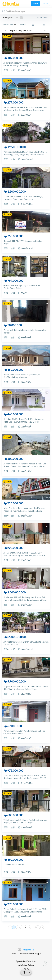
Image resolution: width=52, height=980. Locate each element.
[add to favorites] (47, 36)
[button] (21, 18)
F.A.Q (26, 969)
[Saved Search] (34, 25)
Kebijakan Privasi (26, 965)
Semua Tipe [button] (8, 25)
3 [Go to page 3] (22, 927)
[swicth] (26, 972)
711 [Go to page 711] (38, 927)
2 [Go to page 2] (18, 927)
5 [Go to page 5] (29, 927)
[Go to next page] (42, 927)
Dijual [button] (21, 25)
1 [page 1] (14, 927)
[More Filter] (45, 25)
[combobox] (26, 11)
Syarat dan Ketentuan (26, 961)
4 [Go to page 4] (26, 927)
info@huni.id (28, 950)
